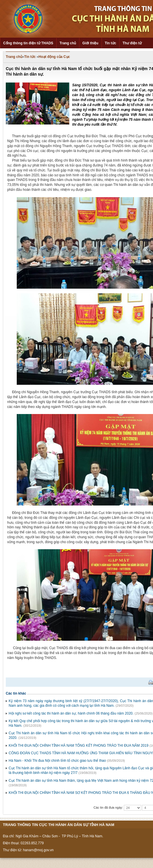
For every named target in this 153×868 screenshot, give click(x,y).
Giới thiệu (90, 43)
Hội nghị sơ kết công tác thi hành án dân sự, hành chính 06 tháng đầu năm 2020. (71, 713)
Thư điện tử (132, 43)
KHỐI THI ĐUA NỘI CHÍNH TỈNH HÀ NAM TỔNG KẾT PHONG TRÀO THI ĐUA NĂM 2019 (79, 746)
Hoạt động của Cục (54, 57)
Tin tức (111, 43)
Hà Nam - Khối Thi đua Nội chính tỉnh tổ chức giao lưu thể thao (57, 761)
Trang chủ (68, 43)
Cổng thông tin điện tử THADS (28, 43)
